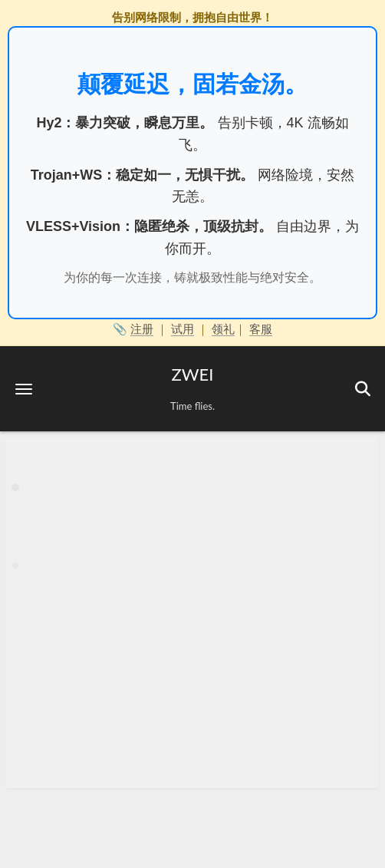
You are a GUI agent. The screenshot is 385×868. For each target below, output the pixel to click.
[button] (24, 389)
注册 (142, 328)
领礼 (223, 328)
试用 (183, 328)
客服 (261, 328)
